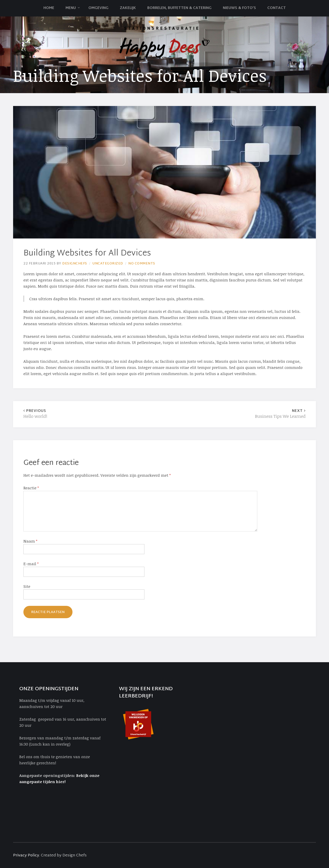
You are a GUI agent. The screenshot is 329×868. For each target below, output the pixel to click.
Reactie (31, 488)
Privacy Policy (26, 856)
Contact (277, 8)
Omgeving (98, 8)
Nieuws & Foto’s (239, 8)
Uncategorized (108, 264)
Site (27, 586)
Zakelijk (128, 8)
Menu (71, 8)
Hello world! (94, 414)
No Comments (142, 264)
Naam (30, 541)
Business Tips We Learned (235, 414)
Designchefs (75, 264)
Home (49, 8)
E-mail (31, 564)
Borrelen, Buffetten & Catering (179, 8)
